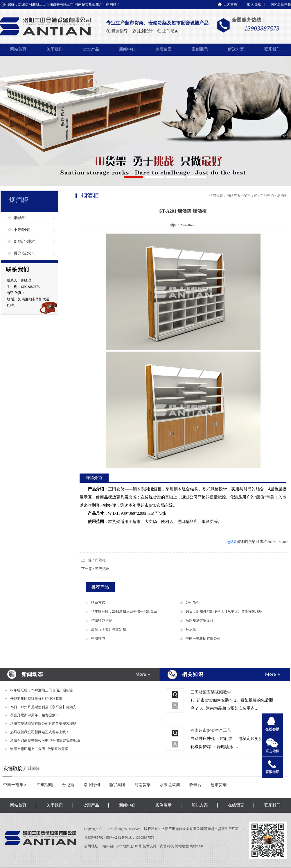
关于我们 (55, 49)
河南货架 (143, 785)
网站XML (197, 846)
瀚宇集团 (117, 785)
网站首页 (18, 49)
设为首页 (230, 4)
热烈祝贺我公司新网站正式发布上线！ (40, 732)
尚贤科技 (167, 846)
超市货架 (219, 785)
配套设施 (250, 196)
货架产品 (91, 49)
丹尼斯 (191, 630)
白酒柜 (100, 560)
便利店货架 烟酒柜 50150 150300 (263, 542)
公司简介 (193, 602)
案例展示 (200, 49)
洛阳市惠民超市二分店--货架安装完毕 (39, 749)
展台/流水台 (24, 253)
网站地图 (182, 846)
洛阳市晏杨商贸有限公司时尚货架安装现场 (43, 724)
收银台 (195, 785)
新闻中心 (127, 49)
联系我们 (272, 49)
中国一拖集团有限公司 (203, 639)
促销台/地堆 (24, 242)
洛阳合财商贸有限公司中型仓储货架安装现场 (45, 740)
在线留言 (236, 805)
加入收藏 (254, 4)
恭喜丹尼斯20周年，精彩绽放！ (35, 715)
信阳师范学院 (102, 620)
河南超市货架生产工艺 (211, 730)
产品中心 (267, 196)
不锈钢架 (22, 230)
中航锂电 (98, 639)
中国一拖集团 (15, 785)
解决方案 (236, 49)
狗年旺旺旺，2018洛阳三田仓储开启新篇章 (124, 611)
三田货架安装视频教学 (211, 692)
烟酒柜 (20, 218)
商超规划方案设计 (200, 620)
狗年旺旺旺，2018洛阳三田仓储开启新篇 (42, 690)
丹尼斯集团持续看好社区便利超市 (36, 699)
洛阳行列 (92, 785)
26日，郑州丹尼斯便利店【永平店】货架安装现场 (224, 611)
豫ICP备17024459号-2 (101, 837)
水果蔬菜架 (170, 785)
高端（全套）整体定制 (109, 630)
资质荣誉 (164, 49)
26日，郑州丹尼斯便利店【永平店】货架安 (43, 707)
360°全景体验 (281, 4)
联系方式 (98, 602)
